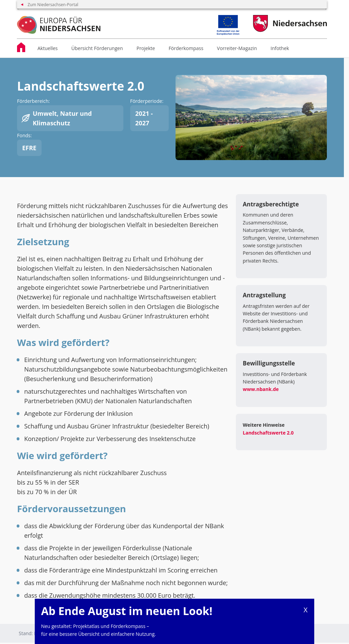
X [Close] (306, 610)
